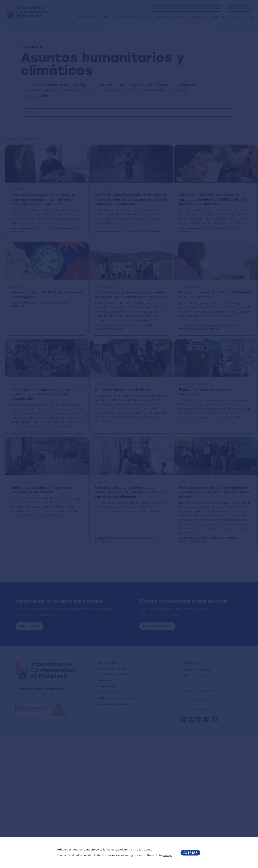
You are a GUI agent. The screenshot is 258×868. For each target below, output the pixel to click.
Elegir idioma (239, 8)
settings (165, 855)
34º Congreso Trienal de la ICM (127, 806)
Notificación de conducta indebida (123, 836)
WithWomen (109, 813)
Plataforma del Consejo (121, 799)
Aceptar (192, 852)
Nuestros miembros (132, 17)
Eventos (237, 17)
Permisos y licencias (118, 827)
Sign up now (33, 754)
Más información (162, 754)
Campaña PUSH (113, 820)
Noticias (218, 17)
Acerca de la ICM (93, 17)
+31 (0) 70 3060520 (212, 820)
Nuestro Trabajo (170, 17)
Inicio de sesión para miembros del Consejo (186, 8)
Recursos (198, 17)
